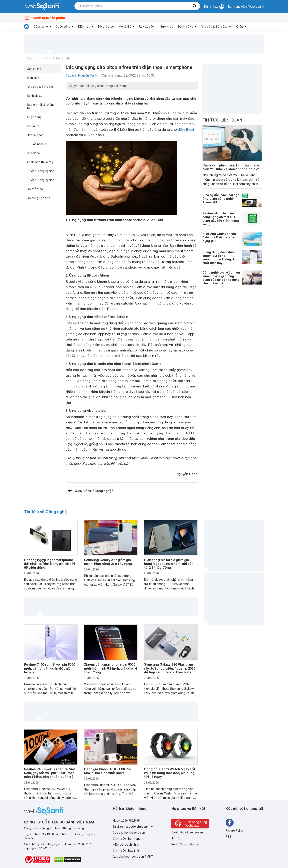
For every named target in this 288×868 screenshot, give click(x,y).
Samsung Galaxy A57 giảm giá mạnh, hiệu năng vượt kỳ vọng (108, 562)
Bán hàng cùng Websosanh (246, 7)
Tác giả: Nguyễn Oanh (81, 75)
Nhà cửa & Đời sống (214, 27)
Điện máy (84, 27)
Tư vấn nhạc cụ (37, 144)
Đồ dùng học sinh (39, 198)
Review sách (147, 27)
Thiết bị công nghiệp (41, 171)
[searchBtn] (195, 6)
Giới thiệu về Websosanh (188, 832)
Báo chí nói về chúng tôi (41, 106)
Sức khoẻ (167, 27)
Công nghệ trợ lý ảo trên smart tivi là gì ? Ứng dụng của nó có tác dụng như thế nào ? (221, 278)
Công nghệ (41, 27)
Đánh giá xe (185, 27)
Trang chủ (31, 58)
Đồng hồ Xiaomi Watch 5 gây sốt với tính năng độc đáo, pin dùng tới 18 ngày (170, 773)
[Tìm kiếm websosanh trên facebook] (230, 823)
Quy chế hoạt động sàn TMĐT (133, 857)
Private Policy (234, 831)
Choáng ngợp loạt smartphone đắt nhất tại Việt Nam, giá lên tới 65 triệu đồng (49, 564)
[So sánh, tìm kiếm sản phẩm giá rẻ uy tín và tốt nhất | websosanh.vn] (42, 7)
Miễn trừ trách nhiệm (126, 845)
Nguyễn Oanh (187, 474)
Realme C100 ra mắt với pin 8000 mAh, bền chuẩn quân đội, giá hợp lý (49, 668)
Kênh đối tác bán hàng (186, 844)
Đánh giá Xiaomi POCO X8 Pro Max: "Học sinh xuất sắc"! (108, 771)
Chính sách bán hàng (127, 839)
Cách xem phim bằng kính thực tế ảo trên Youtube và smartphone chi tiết (231, 167)
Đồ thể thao (106, 27)
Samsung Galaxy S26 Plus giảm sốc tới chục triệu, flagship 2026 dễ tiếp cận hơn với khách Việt (170, 668)
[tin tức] (26, 27)
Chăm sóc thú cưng (40, 162)
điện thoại (186, 129)
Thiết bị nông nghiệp (41, 180)
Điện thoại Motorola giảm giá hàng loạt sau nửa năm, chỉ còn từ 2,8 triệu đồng (169, 564)
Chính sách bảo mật (126, 851)
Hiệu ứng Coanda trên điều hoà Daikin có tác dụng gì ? (219, 237)
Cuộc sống (63, 27)
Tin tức (47, 58)
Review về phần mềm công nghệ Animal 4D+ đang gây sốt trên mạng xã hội (221, 219)
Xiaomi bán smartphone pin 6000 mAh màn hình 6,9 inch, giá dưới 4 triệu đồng (110, 668)
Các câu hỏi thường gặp (129, 833)
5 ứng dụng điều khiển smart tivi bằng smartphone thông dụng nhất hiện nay (221, 257)
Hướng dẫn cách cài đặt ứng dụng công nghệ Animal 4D (221, 198)
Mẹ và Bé (125, 27)
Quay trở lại (94, 491)
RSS (228, 837)
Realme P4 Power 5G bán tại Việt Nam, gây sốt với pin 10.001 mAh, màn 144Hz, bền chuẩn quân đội (50, 773)
